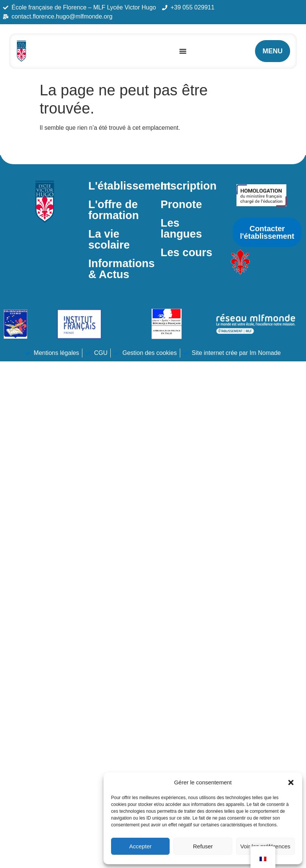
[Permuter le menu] (183, 51)
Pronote (181, 204)
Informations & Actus (122, 269)
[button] (291, 782)
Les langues (181, 228)
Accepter (140, 846)
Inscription (189, 186)
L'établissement (130, 186)
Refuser (203, 846)
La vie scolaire (109, 239)
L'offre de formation (114, 210)
